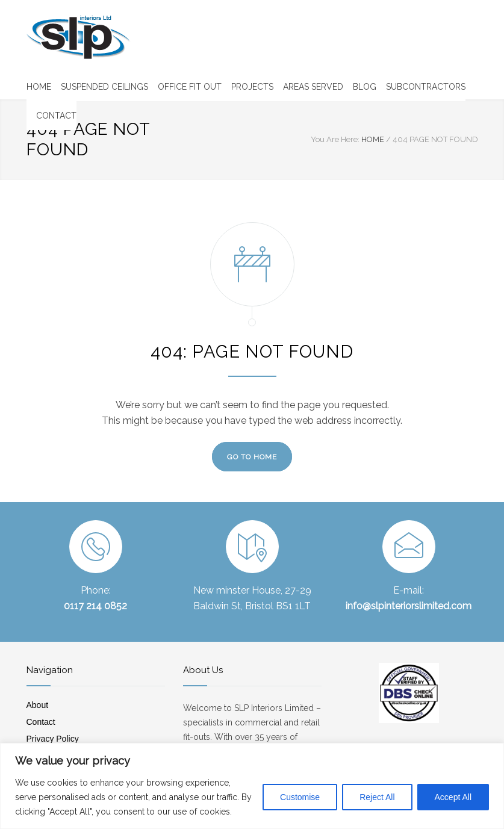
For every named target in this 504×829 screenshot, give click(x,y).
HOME (39, 87)
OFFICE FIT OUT (190, 87)
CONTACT (56, 116)
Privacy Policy (53, 739)
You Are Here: (335, 139)
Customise (300, 797)
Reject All (377, 797)
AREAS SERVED (313, 87)
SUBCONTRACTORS (426, 87)
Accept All (453, 797)
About (38, 705)
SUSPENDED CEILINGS (104, 87)
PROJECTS (252, 87)
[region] (252, 786)
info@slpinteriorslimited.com (409, 606)
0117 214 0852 (95, 606)
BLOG (365, 87)
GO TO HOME (252, 457)
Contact (41, 722)
